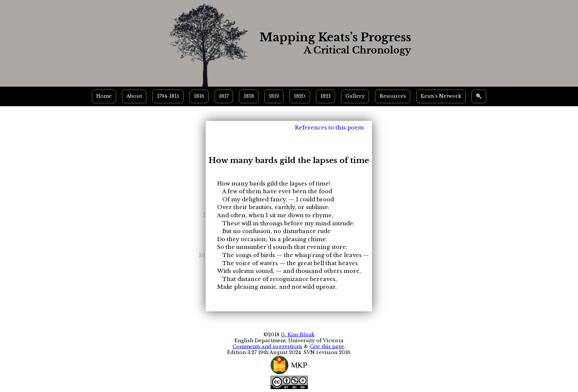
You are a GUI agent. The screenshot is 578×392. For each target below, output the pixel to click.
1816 (199, 96)
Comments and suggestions (267, 346)
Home (104, 96)
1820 (300, 96)
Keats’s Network (441, 96)
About (134, 96)
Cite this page (327, 346)
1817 (224, 96)
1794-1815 (168, 96)
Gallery (355, 96)
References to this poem (329, 128)
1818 (249, 96)
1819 (274, 96)
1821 (325, 96)
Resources (393, 96)
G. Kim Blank (298, 335)
